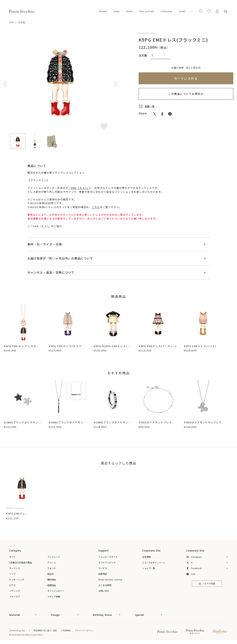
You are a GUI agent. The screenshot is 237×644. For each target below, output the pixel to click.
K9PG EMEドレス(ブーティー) (158, 346)
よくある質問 (105, 585)
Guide (182, 11)
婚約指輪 (52, 579)
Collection (166, 11)
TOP (12, 22)
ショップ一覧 (149, 568)
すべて (12, 557)
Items (117, 11)
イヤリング (15, 591)
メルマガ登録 (207, 584)
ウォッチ (52, 568)
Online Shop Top (17, 630)
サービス (103, 568)
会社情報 (146, 557)
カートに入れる (186, 78)
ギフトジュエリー (56, 591)
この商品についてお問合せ (186, 94)
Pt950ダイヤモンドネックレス (203, 422)
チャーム (52, 562)
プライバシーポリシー (84, 630)
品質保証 (103, 574)
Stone (129, 11)
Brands (103, 11)
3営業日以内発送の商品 (21, 562)
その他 (22, 22)
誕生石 (51, 574)
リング (12, 574)
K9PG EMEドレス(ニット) (200, 346)
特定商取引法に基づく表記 (45, 630)
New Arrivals (147, 11)
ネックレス (15, 568)
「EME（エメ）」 (79, 188)
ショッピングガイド (108, 557)
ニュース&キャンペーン (154, 562)
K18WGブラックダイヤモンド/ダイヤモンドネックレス (68, 424)
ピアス (12, 585)
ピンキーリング (17, 579)
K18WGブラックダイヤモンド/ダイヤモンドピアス (23, 424)
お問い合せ (104, 591)
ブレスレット (54, 557)
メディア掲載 (54, 596)
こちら (96, 207)
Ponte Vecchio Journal (110, 579)
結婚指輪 (52, 585)
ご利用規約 (66, 630)
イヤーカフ (15, 596)
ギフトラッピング (107, 562)
